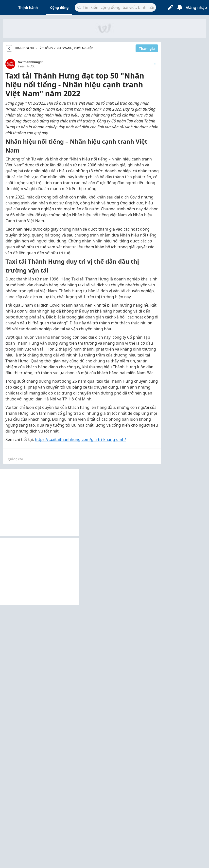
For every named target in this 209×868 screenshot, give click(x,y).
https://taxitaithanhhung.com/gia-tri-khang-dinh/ (81, 439)
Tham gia (147, 49)
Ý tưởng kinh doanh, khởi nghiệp (66, 48)
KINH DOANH (25, 48)
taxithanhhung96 (30, 62)
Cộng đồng (59, 8)
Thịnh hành (28, 8)
